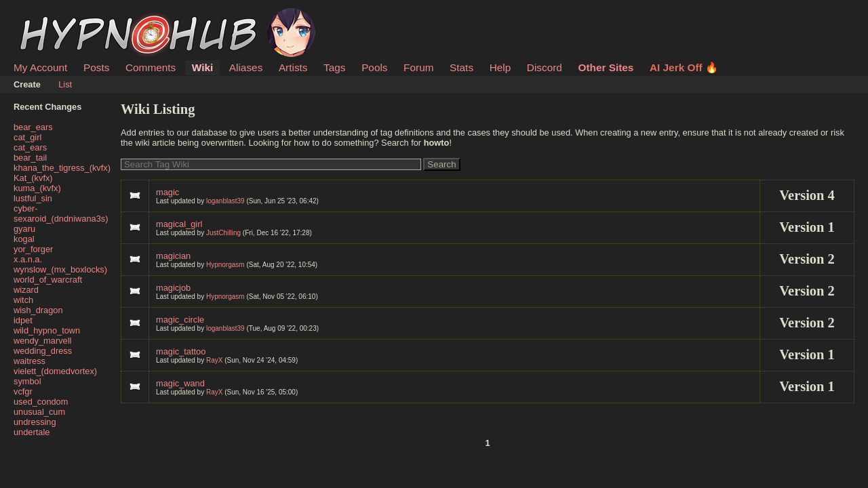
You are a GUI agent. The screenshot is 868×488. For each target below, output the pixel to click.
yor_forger (33, 249)
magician (173, 256)
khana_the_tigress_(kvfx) (62, 168)
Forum (418, 67)
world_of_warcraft (48, 280)
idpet (23, 320)
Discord (545, 67)
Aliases (246, 67)
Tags (334, 67)
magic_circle (180, 320)
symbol (27, 381)
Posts (96, 67)
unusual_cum (39, 412)
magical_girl (179, 224)
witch (23, 300)
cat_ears (30, 147)
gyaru (24, 229)
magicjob (173, 288)
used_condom (41, 402)
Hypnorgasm (225, 265)
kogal (24, 239)
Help (500, 67)
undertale (32, 432)
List (65, 84)
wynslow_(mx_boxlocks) (60, 269)
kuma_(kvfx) (37, 188)
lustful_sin (33, 198)
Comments (151, 67)
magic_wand (180, 383)
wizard (26, 290)
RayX (214, 360)
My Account (40, 67)
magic (167, 192)
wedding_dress (43, 351)
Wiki (202, 67)
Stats (461, 67)
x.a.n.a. (28, 259)
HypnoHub (51, 16)
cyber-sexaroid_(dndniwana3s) (61, 213)
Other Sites (606, 67)
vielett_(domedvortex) (55, 371)
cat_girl (27, 137)
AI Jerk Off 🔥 (684, 67)
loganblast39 (225, 201)
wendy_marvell (42, 341)
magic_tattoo (181, 351)
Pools (374, 67)
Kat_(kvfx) (33, 178)
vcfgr (23, 391)
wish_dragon (38, 310)
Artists (293, 67)
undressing (35, 422)
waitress (29, 361)
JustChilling (223, 233)
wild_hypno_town (47, 330)
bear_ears (33, 127)
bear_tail (30, 158)
